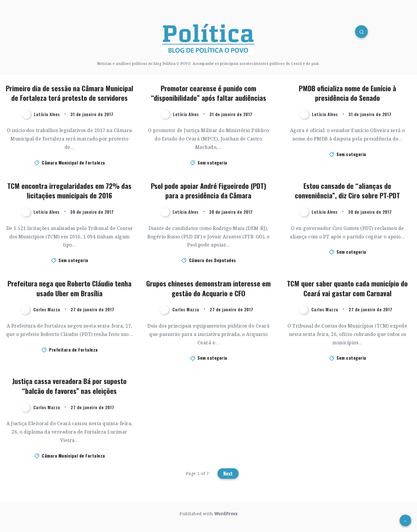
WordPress (226, 514)
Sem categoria (212, 162)
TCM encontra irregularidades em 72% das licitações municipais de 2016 (69, 191)
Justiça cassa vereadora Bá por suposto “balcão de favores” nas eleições (69, 386)
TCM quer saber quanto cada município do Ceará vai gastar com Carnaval (347, 288)
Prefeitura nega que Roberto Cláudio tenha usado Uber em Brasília (69, 288)
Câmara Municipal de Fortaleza (73, 162)
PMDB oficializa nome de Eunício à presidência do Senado (348, 93)
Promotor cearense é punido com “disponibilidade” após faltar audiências (209, 93)
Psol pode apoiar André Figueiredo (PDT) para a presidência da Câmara (209, 191)
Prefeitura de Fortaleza (73, 350)
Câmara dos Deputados (213, 260)
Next (228, 474)
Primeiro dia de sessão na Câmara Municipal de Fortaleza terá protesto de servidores (69, 93)
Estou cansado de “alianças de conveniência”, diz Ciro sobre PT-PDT (347, 191)
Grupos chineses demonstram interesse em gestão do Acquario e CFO (209, 288)
